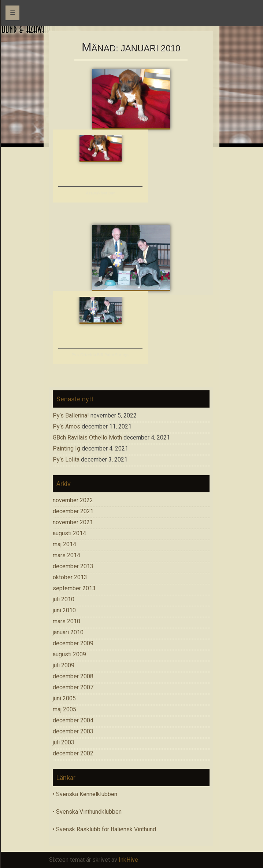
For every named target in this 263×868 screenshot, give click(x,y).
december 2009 (73, 643)
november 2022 (73, 500)
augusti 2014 (69, 533)
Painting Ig (66, 448)
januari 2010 (68, 632)
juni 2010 (64, 610)
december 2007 (73, 687)
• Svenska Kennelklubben (85, 794)
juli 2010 (64, 599)
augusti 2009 (69, 654)
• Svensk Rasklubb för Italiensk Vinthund (104, 829)
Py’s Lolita (66, 459)
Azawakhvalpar (101, 193)
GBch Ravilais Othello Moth (87, 437)
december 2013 (73, 566)
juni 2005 (64, 698)
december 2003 (73, 731)
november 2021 (73, 522)
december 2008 (73, 676)
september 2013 (74, 588)
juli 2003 (64, 742)
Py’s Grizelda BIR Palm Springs (100, 355)
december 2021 (73, 511)
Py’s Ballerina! (71, 415)
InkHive (128, 860)
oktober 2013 (70, 577)
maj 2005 (64, 709)
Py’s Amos (66, 426)
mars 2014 (66, 555)
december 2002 (73, 753)
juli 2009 (64, 665)
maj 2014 (64, 544)
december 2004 (73, 720)
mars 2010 (66, 621)
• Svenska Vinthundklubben (87, 812)
